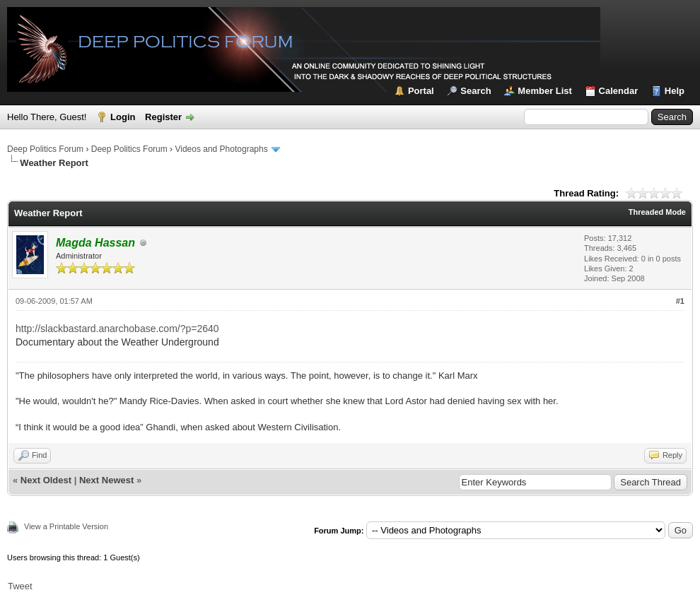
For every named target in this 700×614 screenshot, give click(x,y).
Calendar (619, 91)
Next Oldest (46, 480)
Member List (545, 91)
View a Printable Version (66, 526)
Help (675, 91)
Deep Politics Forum (45, 149)
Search (476, 91)
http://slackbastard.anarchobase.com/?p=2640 (117, 329)
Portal (421, 91)
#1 (680, 301)
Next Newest (106, 480)
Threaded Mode (657, 212)
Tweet (20, 586)
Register (163, 117)
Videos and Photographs (221, 149)
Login (123, 117)
